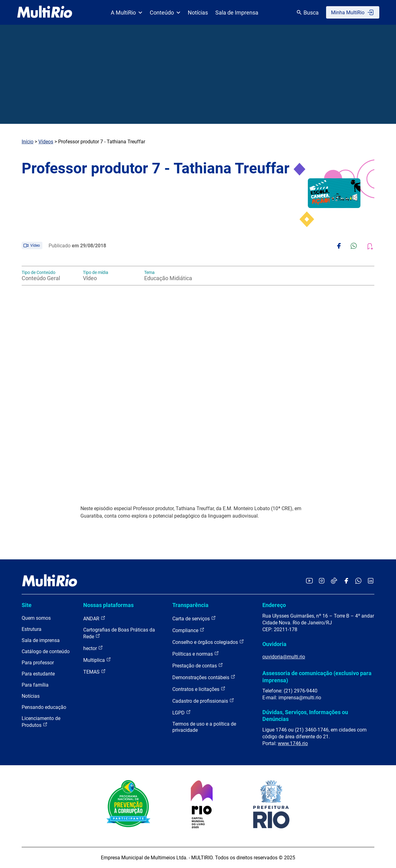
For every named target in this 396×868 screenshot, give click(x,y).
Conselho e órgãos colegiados (208, 642)
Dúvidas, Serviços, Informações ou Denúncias (305, 716)
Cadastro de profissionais (203, 701)
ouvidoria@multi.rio (284, 657)
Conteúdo (165, 13)
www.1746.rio (293, 743)
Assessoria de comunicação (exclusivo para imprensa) (317, 677)
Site (27, 605)
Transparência (190, 605)
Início (28, 142)
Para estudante (38, 674)
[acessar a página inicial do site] (45, 12)
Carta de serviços (194, 618)
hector (93, 648)
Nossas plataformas (108, 605)
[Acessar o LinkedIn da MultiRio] (371, 581)
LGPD (182, 712)
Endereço (274, 605)
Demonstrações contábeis (204, 677)
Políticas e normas (196, 654)
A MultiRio (127, 13)
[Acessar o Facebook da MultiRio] (346, 581)
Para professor (38, 663)
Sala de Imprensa (237, 13)
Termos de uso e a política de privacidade (204, 727)
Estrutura (32, 629)
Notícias (198, 13)
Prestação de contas (198, 665)
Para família (35, 685)
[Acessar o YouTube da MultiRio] (309, 581)
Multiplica (97, 660)
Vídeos (46, 142)
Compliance (188, 630)
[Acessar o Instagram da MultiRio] (322, 581)
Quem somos (36, 618)
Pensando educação (44, 707)
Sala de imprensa (41, 640)
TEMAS (95, 672)
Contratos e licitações (199, 689)
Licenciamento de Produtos (41, 722)
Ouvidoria (274, 644)
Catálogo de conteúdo (46, 651)
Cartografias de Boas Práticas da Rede (119, 633)
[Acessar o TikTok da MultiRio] (334, 581)
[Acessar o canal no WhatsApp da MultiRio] (358, 581)
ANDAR (94, 618)
